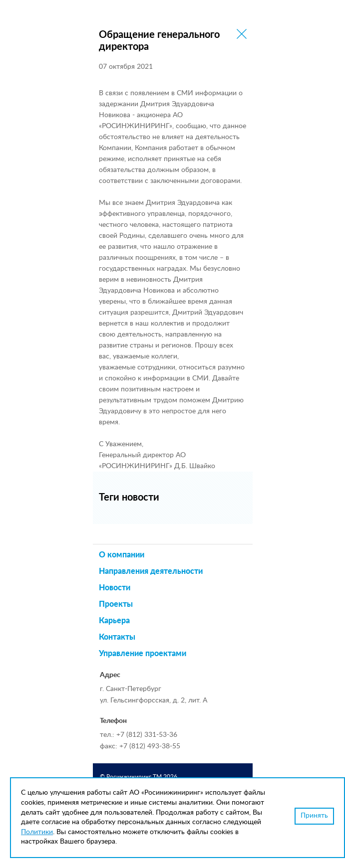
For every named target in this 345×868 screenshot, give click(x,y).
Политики (37, 832)
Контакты (117, 637)
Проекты (116, 604)
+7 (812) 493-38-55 (150, 746)
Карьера (114, 621)
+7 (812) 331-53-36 (147, 735)
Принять (314, 816)
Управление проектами (143, 654)
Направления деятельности (151, 571)
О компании (122, 555)
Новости (115, 588)
